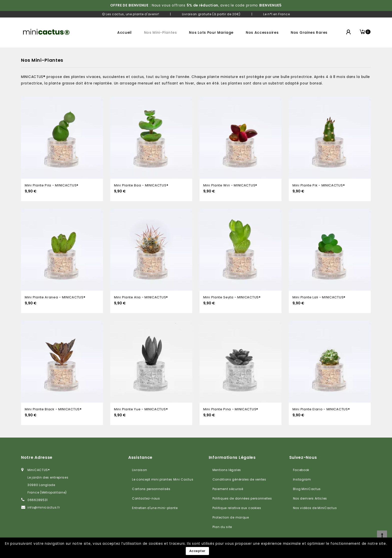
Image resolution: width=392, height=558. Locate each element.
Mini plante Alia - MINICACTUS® (141, 297)
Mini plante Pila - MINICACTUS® (52, 185)
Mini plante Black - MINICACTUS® (53, 409)
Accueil (124, 32)
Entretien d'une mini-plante (155, 508)
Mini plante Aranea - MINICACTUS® (55, 297)
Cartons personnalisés (151, 489)
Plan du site (222, 527)
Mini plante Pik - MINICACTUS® (319, 185)
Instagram (302, 479)
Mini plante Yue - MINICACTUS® (141, 409)
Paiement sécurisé (228, 489)
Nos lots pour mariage (211, 32)
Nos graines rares (309, 32)
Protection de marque (231, 517)
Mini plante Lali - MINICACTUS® (319, 297)
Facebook (301, 470)
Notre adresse (37, 457)
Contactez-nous (146, 498)
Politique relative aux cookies (237, 508)
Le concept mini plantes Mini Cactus (163, 479)
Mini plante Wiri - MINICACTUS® (230, 185)
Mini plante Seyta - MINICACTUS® (232, 297)
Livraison (139, 470)
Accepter (197, 551)
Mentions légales (227, 470)
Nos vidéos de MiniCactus (315, 508)
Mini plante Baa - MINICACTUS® (141, 185)
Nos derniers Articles (310, 498)
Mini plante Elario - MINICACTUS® (321, 409)
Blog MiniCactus (307, 489)
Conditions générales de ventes (239, 479)
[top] (382, 536)
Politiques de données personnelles (242, 498)
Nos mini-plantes (160, 32)
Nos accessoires (262, 32)
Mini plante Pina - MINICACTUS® (231, 409)
